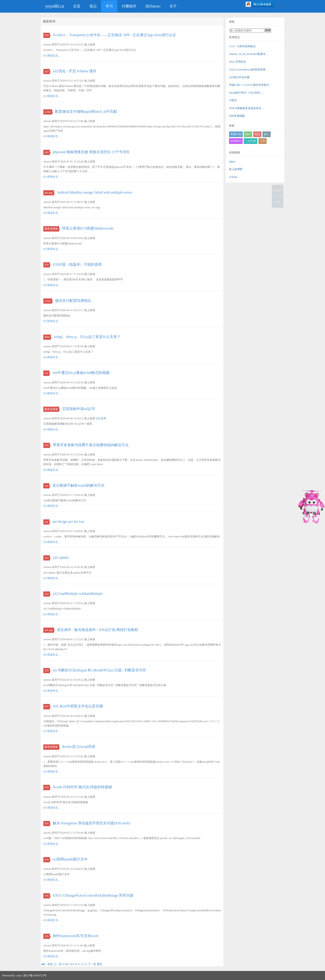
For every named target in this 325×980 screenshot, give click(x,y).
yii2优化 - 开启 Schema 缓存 (75, 71)
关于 (173, 6)
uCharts (233, 177)
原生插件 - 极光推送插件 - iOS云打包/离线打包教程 (97, 630)
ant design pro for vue (68, 522)
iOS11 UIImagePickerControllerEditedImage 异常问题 (93, 895)
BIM (48, 337)
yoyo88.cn (55, 6)
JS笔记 (233, 100)
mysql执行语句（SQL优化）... (247, 93)
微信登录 (279, 6)
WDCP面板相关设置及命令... (246, 108)
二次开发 (251, 141)
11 (79, 964)
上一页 (58, 964)
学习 (109, 6)
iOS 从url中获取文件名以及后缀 (78, 706)
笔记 (93, 6)
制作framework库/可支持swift (76, 936)
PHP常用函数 (237, 116)
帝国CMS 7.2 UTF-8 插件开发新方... (250, 85)
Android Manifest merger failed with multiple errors (95, 192)
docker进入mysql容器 (79, 747)
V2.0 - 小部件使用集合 (242, 46)
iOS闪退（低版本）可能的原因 (77, 264)
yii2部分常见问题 (239, 77)
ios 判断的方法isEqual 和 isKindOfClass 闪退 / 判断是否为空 (99, 670)
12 (83, 964)
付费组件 (129, 6)
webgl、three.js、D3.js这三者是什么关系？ (87, 337)
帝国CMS (236, 134)
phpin (232, 162)
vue (47, 373)
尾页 (100, 964)
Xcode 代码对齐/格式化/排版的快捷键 (82, 787)
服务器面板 (52, 229)
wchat (48, 112)
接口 (267, 134)
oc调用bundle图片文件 (70, 859)
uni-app (49, 193)
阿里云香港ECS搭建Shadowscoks (88, 228)
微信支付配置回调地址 (73, 301)
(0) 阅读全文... (52, 56)
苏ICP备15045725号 (35, 975)
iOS (47, 35)
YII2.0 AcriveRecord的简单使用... (248, 70)
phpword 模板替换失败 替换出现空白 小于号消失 (91, 152)
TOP (278, 202)
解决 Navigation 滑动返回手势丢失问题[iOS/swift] (92, 823)
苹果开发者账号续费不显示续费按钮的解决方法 (91, 445)
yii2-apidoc (61, 557)
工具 (262, 141)
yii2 (47, 71)
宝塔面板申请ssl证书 (78, 409)
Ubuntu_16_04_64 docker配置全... (248, 54)
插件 (248, 134)
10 (76, 964)
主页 (77, 6)
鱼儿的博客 (236, 169)
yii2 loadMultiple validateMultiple (78, 594)
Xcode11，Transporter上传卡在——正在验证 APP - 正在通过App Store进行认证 (115, 35)
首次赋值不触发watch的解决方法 (78, 485)
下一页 (92, 964)
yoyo (19, 975)
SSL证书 (101, 418)
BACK (277, 190)
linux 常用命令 (238, 62)
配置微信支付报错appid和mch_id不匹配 (86, 111)
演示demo (153, 6)
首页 (50, 964)
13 (86, 964)
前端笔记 (236, 141)
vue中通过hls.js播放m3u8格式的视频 (81, 373)
